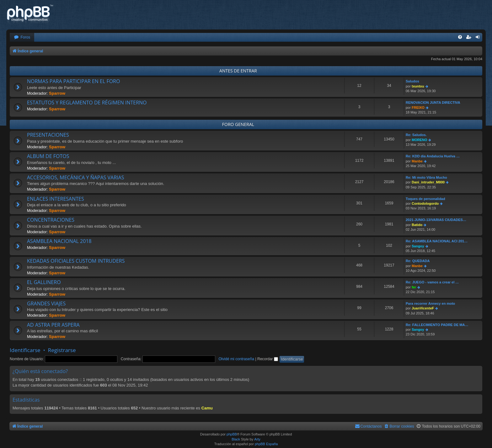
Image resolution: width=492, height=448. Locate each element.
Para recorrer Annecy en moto (430, 303)
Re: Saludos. (416, 135)
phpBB (232, 434)
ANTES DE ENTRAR (238, 71)
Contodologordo (425, 203)
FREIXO (418, 108)
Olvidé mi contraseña (236, 359)
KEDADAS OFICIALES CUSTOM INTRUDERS (76, 261)
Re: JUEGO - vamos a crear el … (432, 282)
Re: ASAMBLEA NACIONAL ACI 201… (437, 241)
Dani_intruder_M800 (428, 182)
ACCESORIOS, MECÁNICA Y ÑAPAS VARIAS (75, 177)
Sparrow (57, 93)
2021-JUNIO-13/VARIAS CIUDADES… (436, 220)
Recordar (268, 359)
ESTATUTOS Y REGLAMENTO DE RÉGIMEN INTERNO (87, 103)
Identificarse (25, 350)
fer (414, 287)
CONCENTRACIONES (51, 220)
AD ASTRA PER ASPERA (53, 325)
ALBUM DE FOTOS (48, 156)
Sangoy (418, 246)
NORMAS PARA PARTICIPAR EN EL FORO (73, 81)
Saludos (412, 81)
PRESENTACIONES (48, 135)
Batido (417, 225)
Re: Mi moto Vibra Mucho (426, 177)
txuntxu (418, 86)
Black (236, 439)
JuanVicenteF (423, 308)
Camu (207, 408)
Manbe (417, 161)
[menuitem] (22, 37)
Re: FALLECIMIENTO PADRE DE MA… (437, 325)
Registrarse (62, 350)
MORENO (420, 140)
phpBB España (266, 444)
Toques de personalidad (425, 199)
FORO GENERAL (238, 124)
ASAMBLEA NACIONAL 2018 (59, 241)
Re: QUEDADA (418, 261)
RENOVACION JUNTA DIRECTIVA (433, 103)
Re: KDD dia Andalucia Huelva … (433, 156)
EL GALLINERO (44, 282)
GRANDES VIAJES (46, 303)
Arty (257, 439)
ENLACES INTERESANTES (56, 199)
